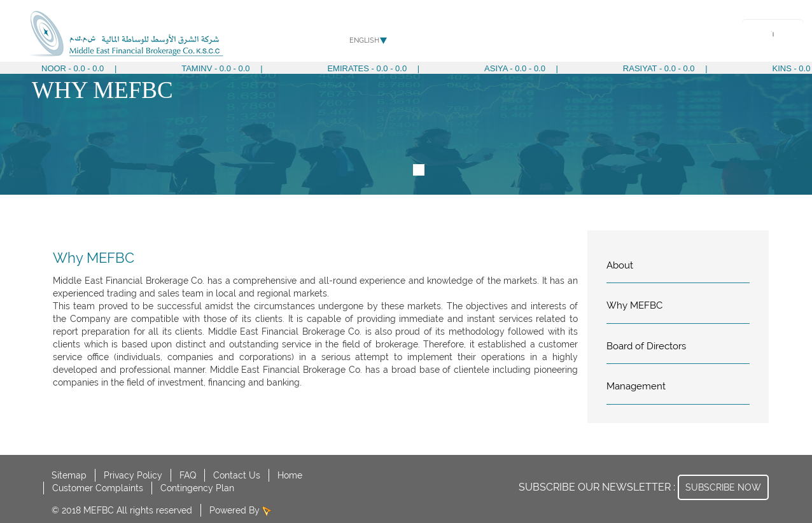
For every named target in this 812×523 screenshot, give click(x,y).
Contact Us (237, 475)
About (458, 35)
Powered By (236, 510)
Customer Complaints (98, 488)
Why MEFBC (634, 305)
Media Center (662, 35)
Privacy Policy (133, 475)
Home (290, 475)
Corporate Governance (575, 35)
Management (636, 386)
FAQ (188, 475)
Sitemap (69, 475)
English (364, 40)
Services (499, 35)
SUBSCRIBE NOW (723, 487)
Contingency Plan (197, 488)
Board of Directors (646, 346)
